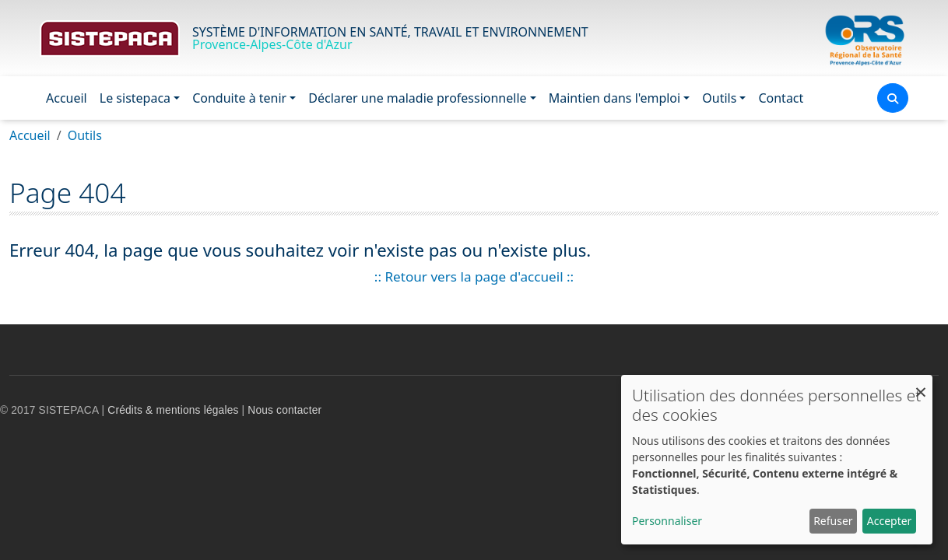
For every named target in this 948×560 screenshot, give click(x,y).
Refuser (833, 521)
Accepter (890, 521)
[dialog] (777, 460)
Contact (781, 98)
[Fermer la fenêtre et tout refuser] (921, 385)
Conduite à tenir (239, 98)
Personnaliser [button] (667, 521)
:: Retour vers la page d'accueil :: (474, 276)
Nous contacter (284, 410)
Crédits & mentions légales (173, 410)
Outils (719, 98)
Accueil (67, 98)
